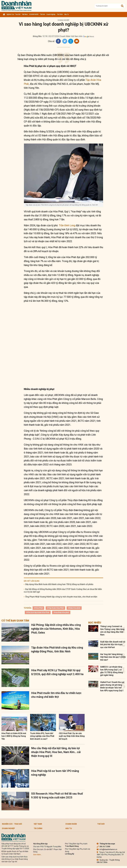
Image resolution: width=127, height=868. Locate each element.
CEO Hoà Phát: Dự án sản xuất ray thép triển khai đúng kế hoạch (72, 736)
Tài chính (60, 14)
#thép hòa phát (74, 608)
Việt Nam (25, 14)
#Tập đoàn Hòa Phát (55, 608)
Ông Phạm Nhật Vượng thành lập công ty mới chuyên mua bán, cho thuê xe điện (61, 597)
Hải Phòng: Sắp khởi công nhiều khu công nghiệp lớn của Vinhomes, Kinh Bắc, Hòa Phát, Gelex (56, 629)
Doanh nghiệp (51, 14)
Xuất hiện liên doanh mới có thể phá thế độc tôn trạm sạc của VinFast (113, 645)
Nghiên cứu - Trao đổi (14, 14)
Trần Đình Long (67, 225)
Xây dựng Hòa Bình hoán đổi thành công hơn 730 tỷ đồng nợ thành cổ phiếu (59, 584)
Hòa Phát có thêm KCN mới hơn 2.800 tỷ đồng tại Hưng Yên (14, 736)
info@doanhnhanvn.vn (107, 849)
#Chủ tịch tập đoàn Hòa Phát (38, 612)
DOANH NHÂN (34, 14)
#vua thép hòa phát (61, 612)
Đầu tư (67, 14)
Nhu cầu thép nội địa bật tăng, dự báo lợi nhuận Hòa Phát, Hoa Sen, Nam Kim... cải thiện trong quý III (56, 752)
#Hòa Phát (38, 608)
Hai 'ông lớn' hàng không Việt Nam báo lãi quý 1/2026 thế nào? (113, 657)
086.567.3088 (103, 847)
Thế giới (42, 14)
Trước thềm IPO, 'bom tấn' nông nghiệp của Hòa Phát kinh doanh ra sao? (42, 736)
